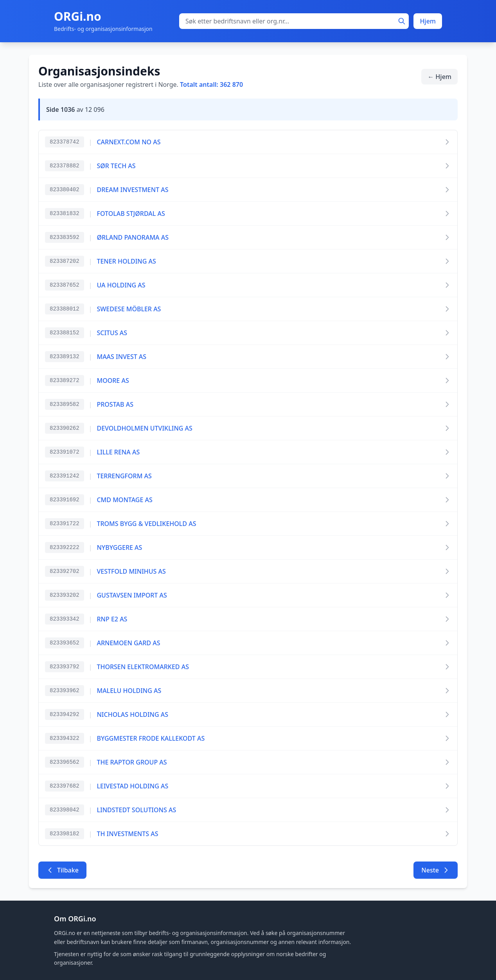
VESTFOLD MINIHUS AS (131, 571)
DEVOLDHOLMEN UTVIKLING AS (144, 428)
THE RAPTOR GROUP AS (132, 762)
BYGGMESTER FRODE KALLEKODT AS (151, 738)
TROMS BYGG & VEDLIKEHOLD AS (146, 524)
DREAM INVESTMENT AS (132, 190)
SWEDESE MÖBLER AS (129, 309)
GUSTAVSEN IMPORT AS (132, 595)
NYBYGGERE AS (119, 547)
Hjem (428, 21)
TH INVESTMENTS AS (127, 834)
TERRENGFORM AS (124, 476)
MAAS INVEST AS (121, 357)
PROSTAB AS (115, 404)
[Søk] (402, 21)
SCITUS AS (112, 333)
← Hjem (439, 77)
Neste (436, 870)
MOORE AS (113, 381)
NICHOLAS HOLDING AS (132, 714)
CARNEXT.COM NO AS (128, 142)
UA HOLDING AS (121, 285)
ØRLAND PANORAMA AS (133, 237)
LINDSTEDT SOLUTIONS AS (136, 810)
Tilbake (62, 870)
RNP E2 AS (112, 619)
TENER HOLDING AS (126, 261)
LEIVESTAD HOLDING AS (132, 786)
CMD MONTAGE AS (124, 500)
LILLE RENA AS (118, 452)
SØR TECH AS (116, 166)
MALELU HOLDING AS (129, 691)
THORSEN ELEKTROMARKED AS (143, 667)
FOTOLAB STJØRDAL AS (131, 214)
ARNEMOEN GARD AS (128, 643)
